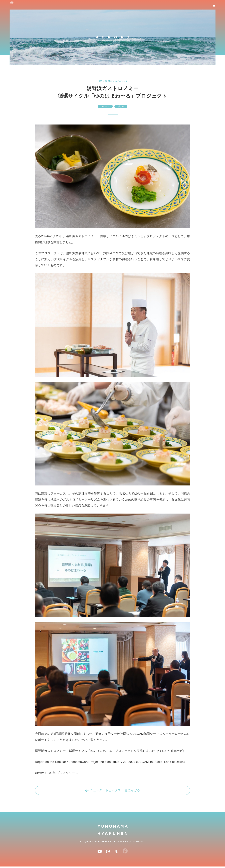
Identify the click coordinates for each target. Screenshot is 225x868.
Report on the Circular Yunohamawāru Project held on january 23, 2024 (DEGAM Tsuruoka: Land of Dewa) (110, 762)
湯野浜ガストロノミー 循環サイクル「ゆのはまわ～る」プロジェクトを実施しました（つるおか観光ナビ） (110, 751)
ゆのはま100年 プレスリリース (57, 773)
